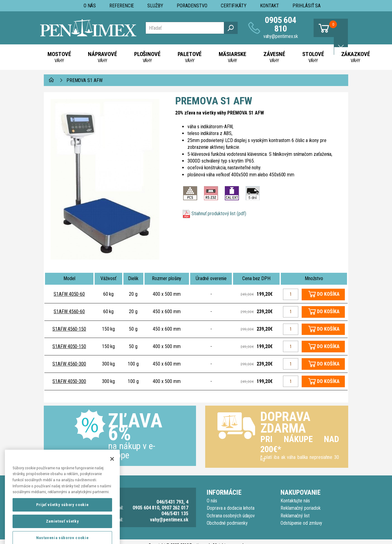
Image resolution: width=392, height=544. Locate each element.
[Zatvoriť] (112, 472)
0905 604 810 (281, 24)
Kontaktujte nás (295, 501)
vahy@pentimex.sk (281, 36)
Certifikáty (234, 6)
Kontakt (269, 6)
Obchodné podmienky (227, 523)
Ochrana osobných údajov (231, 516)
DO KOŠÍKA (328, 294)
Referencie (122, 6)
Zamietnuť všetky (62, 535)
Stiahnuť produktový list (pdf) (219, 214)
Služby (155, 6)
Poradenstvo (192, 6)
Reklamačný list (295, 516)
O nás (90, 6)
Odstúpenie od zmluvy (301, 523)
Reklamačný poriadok (300, 508)
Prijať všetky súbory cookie (62, 518)
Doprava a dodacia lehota (231, 508)
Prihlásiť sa (307, 6)
